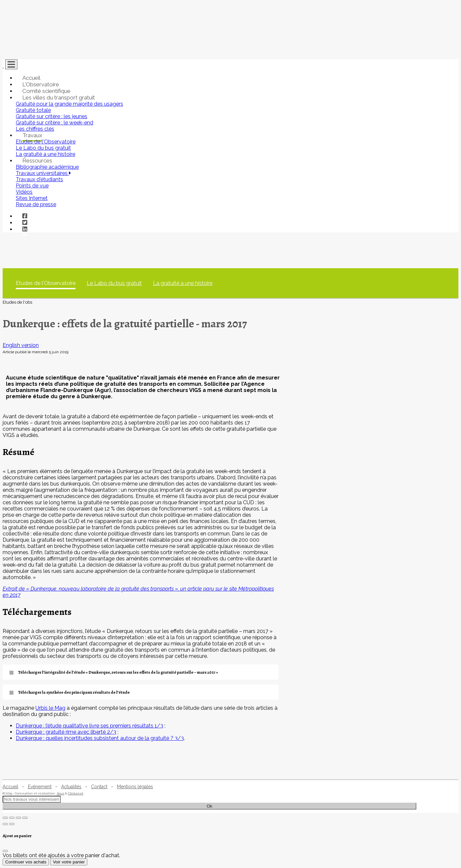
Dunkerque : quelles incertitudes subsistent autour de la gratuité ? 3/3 (100, 738)
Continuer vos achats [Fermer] (26, 862)
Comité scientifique (46, 91)
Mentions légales (135, 787)
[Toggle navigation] (11, 64)
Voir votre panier (69, 862)
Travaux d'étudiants (39, 179)
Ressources (37, 161)
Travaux (32, 135)
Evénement (40, 787)
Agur (61, 793)
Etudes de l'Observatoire (46, 283)
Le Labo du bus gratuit (114, 283)
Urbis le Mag (50, 708)
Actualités (71, 787)
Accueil (31, 78)
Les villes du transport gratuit (59, 98)
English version (21, 345)
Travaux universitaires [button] (43, 173)
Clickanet (76, 793)
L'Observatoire (41, 84)
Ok (209, 806)
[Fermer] (5, 851)
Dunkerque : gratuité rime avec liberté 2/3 (66, 732)
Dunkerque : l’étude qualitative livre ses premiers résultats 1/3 (89, 726)
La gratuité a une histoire (183, 283)
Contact (99, 787)
